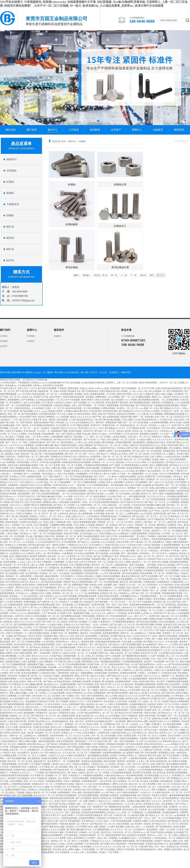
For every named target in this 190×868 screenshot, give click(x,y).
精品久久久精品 (99, 434)
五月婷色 (153, 425)
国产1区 (67, 585)
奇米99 (109, 482)
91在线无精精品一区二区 (149, 798)
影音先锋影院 (91, 479)
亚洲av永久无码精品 (167, 565)
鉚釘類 (10, 249)
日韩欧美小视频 (140, 821)
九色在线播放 (16, 781)
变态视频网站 (78, 573)
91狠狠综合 (173, 553)
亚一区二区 (108, 713)
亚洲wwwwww (130, 559)
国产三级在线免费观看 (177, 687)
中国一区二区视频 (122, 499)
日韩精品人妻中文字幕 (127, 448)
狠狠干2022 (157, 397)
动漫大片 (111, 613)
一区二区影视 (99, 405)
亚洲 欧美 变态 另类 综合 (175, 625)
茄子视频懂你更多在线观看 (135, 656)
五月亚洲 (4, 767)
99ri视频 (75, 602)
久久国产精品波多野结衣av (82, 420)
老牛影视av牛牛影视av (171, 551)
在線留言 (158, 130)
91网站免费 (38, 576)
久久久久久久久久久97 (163, 440)
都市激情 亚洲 (177, 767)
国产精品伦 (85, 630)
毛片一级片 (5, 516)
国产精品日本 (17, 502)
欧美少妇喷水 (20, 681)
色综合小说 (27, 397)
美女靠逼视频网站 (123, 451)
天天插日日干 (167, 411)
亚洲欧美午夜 (42, 832)
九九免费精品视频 (116, 699)
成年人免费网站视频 (159, 465)
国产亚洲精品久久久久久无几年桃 (134, 411)
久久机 (34, 508)
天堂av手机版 (92, 747)
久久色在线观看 (143, 747)
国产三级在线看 (73, 812)
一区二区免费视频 (96, 511)
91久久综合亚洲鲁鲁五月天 (82, 422)
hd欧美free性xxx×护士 (62, 764)
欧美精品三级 (106, 593)
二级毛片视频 (12, 533)
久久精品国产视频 (8, 570)
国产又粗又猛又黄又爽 (26, 391)
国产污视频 (115, 465)
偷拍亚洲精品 (67, 442)
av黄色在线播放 (119, 437)
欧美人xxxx (164, 644)
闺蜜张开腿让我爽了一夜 (132, 417)
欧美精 (148, 824)
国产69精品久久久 (53, 753)
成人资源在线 (32, 448)
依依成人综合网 (124, 431)
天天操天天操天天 (8, 388)
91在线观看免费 (66, 394)
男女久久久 (35, 582)
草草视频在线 (76, 570)
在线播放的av (14, 485)
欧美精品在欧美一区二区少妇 (134, 425)
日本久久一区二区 (48, 516)
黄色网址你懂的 (13, 662)
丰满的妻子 (34, 579)
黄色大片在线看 (169, 738)
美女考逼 (57, 849)
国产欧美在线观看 (57, 627)
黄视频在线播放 (125, 778)
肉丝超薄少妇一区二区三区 (30, 528)
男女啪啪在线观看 (135, 775)
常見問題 (31, 336)
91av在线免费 (133, 539)
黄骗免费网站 (87, 673)
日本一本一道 (165, 835)
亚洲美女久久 (58, 519)
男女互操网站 (176, 448)
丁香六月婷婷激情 (138, 519)
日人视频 (93, 622)
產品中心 (53, 130)
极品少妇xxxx (136, 693)
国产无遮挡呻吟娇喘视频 (25, 451)
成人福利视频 (62, 767)
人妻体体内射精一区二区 (61, 736)
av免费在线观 (132, 514)
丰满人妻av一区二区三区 (139, 437)
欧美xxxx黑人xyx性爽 (99, 388)
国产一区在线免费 (65, 605)
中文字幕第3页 (63, 425)
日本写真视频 (35, 434)
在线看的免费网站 (68, 684)
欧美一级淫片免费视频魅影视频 (82, 522)
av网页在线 (172, 522)
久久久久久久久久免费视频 (21, 445)
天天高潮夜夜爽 (69, 542)
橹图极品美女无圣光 (156, 442)
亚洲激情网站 (46, 770)
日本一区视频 (81, 590)
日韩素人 (142, 673)
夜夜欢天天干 (128, 650)
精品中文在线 (33, 707)
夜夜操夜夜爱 (46, 849)
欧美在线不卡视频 (78, 807)
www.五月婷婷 (25, 394)
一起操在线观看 (138, 807)
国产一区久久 (12, 442)
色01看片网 (100, 420)
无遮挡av (132, 770)
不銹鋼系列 (13, 204)
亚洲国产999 (63, 570)
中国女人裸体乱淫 (131, 445)
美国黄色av (9, 622)
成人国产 (161, 681)
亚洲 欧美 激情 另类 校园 (150, 755)
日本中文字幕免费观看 (42, 405)
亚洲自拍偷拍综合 (9, 741)
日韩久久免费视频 (8, 696)
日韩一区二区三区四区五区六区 (175, 417)
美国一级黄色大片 (67, 679)
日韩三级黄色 (157, 457)
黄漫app (123, 690)
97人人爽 (141, 414)
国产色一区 (36, 676)
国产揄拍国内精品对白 (56, 747)
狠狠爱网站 (80, 468)
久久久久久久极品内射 (123, 684)
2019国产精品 (183, 738)
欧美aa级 (87, 434)
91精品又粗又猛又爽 (17, 721)
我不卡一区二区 (49, 514)
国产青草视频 (85, 405)
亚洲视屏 (97, 681)
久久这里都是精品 (156, 462)
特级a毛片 (75, 673)
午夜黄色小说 (97, 764)
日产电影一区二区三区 (11, 397)
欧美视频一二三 (81, 437)
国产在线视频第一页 (131, 388)
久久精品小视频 (144, 440)
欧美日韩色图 (99, 605)
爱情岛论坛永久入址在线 (27, 588)
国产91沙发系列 (7, 499)
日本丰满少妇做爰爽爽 (50, 462)
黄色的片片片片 (118, 539)
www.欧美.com (102, 716)
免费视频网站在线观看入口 (176, 414)
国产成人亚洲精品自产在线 (137, 457)
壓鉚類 (10, 193)
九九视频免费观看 (153, 812)
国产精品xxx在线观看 (132, 531)
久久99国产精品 (174, 602)
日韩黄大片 (65, 602)
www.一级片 (133, 616)
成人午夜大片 (83, 824)
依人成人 (100, 704)
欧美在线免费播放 (112, 576)
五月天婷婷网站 (59, 491)
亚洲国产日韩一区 (56, 511)
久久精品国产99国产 (15, 659)
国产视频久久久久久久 (59, 607)
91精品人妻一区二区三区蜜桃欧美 (103, 491)
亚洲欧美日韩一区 (111, 425)
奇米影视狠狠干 (48, 570)
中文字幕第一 (115, 852)
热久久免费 (101, 707)
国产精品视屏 (136, 582)
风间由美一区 (10, 565)
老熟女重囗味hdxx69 (176, 442)
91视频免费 (60, 522)
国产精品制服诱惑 (30, 414)
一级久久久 (75, 642)
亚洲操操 (113, 838)
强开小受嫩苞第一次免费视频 (51, 562)
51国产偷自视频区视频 (131, 644)
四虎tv (120, 736)
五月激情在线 (131, 818)
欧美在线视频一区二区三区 (45, 394)
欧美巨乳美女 (62, 459)
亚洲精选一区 (182, 394)
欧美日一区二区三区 (55, 408)
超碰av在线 (45, 491)
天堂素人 (168, 750)
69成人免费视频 (85, 445)
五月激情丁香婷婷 (141, 590)
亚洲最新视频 (96, 778)
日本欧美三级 (120, 815)
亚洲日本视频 (75, 431)
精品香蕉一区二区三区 (172, 792)
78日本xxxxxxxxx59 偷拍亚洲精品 (25, 613)
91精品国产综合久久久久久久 (64, 428)
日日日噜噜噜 (132, 790)
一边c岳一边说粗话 (41, 428)
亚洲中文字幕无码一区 (16, 730)
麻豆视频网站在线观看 (149, 400)
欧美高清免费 (35, 639)
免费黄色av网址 (50, 502)
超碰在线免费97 (52, 576)
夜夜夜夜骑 (121, 844)
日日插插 (76, 659)
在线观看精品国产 (127, 536)
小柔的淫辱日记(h (108, 448)
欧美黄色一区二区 (50, 647)
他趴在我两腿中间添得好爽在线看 (40, 605)
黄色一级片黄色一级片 (24, 619)
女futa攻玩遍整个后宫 (60, 479)
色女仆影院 (179, 420)
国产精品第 (52, 744)
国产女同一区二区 (73, 454)
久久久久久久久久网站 (136, 462)
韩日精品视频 (117, 485)
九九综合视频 (172, 642)
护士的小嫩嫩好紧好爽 (33, 684)
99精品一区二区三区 (152, 701)
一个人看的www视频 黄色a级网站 (121, 477)
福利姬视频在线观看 (29, 465)
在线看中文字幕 (41, 397)
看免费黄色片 (82, 528)
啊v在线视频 (108, 442)
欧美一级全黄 (28, 733)
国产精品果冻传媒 (37, 545)
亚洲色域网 (29, 590)
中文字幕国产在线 (84, 827)
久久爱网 (43, 607)
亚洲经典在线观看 (177, 528)
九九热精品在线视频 (45, 400)
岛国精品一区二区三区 (20, 716)
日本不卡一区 (162, 556)
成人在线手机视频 (168, 568)
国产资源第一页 (72, 539)
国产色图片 (161, 630)
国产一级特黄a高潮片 (56, 545)
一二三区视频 (38, 773)
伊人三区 (170, 656)
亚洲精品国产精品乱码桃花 (50, 531)
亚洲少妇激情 (95, 442)
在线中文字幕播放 (14, 431)
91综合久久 (146, 792)
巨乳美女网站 (164, 787)
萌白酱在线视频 (114, 420)
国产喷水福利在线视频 (80, 559)
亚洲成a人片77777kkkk (72, 733)
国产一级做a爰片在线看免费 (66, 599)
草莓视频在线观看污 (19, 747)
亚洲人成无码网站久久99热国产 (164, 488)
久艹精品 (101, 440)
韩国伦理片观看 (124, 394)
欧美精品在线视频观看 (177, 773)
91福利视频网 (57, 437)
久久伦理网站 (114, 397)
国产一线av (114, 741)
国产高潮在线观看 (145, 841)
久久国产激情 (24, 696)
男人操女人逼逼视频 (150, 781)
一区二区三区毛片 (159, 553)
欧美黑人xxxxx (119, 551)
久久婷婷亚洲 (98, 403)
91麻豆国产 (143, 707)
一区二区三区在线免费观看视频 (78, 477)
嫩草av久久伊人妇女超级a (114, 619)
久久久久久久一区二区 (44, 795)
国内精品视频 (88, 642)
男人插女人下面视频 (15, 437)
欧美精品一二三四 (9, 420)
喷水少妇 (80, 636)
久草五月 (35, 462)
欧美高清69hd (62, 642)
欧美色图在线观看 (48, 414)
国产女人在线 (40, 511)
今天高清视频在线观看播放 (42, 425)
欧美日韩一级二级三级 (31, 454)
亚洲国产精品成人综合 (121, 636)
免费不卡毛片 (160, 778)
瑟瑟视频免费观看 (111, 633)
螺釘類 (10, 227)
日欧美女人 (32, 471)
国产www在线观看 (32, 474)
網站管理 (126, 372)
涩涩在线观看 (137, 710)
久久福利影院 (38, 408)
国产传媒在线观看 (49, 824)
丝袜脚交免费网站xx (9, 417)
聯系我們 (179, 130)
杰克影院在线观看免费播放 (50, 508)
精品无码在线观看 (74, 408)
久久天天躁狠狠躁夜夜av (98, 485)
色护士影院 (133, 667)
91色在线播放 (86, 847)
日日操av (147, 531)
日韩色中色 (88, 431)
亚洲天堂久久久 (7, 514)
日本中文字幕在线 (88, 562)
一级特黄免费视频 (86, 707)
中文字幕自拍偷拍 (101, 810)
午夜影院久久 (75, 775)
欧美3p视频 (60, 827)
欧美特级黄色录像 (170, 548)
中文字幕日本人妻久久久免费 (103, 474)
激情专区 (100, 422)
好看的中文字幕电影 (126, 849)
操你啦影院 (183, 605)
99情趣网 (108, 585)
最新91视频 (185, 662)
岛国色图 (121, 727)
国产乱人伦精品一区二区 (155, 727)
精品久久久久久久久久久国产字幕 (86, 417)
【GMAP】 (103, 372)
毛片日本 (166, 428)
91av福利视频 (10, 579)
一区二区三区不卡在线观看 (68, 400)
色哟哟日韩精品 (109, 408)
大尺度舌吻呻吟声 (94, 701)
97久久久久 (145, 790)
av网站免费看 (26, 576)
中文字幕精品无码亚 (136, 428)
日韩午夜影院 (26, 422)
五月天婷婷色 (7, 590)
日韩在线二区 (62, 422)
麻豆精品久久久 (51, 684)
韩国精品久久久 (46, 801)
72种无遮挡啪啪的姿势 (28, 519)
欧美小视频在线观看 (19, 556)
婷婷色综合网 (77, 479)
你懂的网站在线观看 (77, 491)
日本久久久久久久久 (87, 647)
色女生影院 (109, 701)
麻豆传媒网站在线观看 (177, 764)
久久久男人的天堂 (144, 627)
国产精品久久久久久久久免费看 (52, 838)
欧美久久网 (53, 821)
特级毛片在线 (10, 753)
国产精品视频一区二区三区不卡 (15, 607)
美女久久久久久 (119, 667)
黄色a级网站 (152, 829)
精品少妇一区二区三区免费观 (138, 459)
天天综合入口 (80, 499)
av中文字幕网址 (115, 434)
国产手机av (33, 718)
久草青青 (143, 810)
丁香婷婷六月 (181, 471)
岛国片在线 (13, 465)
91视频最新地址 (121, 565)
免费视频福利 (100, 693)
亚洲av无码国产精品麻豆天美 (67, 391)
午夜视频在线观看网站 (110, 662)
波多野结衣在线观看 (160, 767)
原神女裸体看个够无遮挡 (117, 403)
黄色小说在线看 (103, 400)
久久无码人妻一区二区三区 (75, 753)
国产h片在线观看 (86, 684)
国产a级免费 (57, 690)
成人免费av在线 (106, 508)
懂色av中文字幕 (35, 681)
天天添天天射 (116, 747)
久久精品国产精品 (22, 559)
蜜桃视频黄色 (89, 699)
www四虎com (92, 508)
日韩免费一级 (93, 770)
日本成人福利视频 (152, 545)
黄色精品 (180, 676)
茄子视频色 (162, 716)
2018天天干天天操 (72, 650)
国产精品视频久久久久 (30, 411)
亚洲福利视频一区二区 (74, 656)
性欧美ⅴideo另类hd (64, 403)
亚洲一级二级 (14, 414)
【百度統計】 (114, 372)
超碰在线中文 (40, 761)
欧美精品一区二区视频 (90, 588)
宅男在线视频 (89, 616)
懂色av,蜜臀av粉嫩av (28, 741)
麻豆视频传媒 (34, 758)
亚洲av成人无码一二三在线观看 (140, 827)
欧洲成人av (11, 545)
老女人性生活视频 (32, 403)
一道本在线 (80, 485)
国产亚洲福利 (54, 553)
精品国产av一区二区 (161, 531)
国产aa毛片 (99, 477)
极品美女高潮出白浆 (131, 576)
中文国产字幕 (48, 610)
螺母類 (10, 238)
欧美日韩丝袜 (29, 585)
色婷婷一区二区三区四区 (168, 704)
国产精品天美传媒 (95, 494)
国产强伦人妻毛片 (133, 687)
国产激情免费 (102, 602)
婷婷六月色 (166, 647)
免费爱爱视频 (113, 405)
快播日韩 (156, 403)
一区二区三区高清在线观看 (73, 494)
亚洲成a (7, 502)
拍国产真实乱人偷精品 (76, 511)
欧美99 (141, 477)
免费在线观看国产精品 (44, 422)
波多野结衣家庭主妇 (65, 670)
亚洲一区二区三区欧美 (140, 454)
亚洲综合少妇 (173, 847)
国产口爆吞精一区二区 (141, 542)
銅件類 (10, 260)
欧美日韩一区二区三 (115, 514)
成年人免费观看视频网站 (43, 670)
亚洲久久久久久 (139, 548)
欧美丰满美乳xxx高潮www (141, 613)
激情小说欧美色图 (172, 639)
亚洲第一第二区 (108, 727)
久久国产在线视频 (69, 596)
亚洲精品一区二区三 (49, 573)
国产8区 (117, 670)
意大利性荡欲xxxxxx (89, 533)
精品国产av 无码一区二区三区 (23, 531)
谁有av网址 (45, 457)
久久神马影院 (48, 642)
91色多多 (134, 724)
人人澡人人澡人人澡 (138, 391)
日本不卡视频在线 (156, 519)
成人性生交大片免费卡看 (30, 420)
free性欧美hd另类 (47, 673)
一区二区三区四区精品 (169, 516)
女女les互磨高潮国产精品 (74, 704)
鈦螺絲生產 (120, 184)
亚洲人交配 (49, 522)
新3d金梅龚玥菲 (150, 644)
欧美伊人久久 (18, 701)
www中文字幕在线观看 (110, 573)
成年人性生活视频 (66, 474)
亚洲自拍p (173, 590)
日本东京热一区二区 (41, 696)
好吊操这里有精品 (83, 414)
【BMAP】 (94, 372)
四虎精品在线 (155, 533)
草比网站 (108, 670)
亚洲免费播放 (85, 744)
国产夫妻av (73, 773)
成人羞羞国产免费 (131, 753)
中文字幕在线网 (103, 599)
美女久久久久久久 (40, 656)
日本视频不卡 (154, 673)
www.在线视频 (63, 417)
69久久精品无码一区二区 (110, 479)
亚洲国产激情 (173, 573)
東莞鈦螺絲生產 (120, 267)
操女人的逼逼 (32, 659)
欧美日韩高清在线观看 (74, 397)
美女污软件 (123, 605)
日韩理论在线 (80, 790)
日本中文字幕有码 (103, 718)
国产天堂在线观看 (149, 753)
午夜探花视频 (173, 810)
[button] (92, 121)
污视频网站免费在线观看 (61, 525)
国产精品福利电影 (62, 730)
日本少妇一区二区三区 (20, 428)
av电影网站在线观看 (138, 758)
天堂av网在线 (30, 431)
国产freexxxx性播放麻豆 (100, 551)
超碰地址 (34, 516)
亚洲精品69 (157, 437)
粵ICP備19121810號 (63, 372)
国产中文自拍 (90, 440)
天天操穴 (93, 590)
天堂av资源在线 (109, 505)
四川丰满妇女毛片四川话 (132, 502)
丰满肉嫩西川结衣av (130, 596)
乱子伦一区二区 (85, 496)
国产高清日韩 (168, 693)
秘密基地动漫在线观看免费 (13, 471)
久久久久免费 (12, 727)
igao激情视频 (180, 815)
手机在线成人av (49, 474)
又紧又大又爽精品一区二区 (28, 514)
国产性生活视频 (87, 599)
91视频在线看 (177, 582)
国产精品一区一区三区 (105, 431)
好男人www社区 (67, 636)
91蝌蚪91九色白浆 (119, 568)
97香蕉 (148, 639)
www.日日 (84, 730)
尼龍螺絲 (11, 171)
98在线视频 (115, 553)
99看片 (71, 468)
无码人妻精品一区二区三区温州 (121, 440)
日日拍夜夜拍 (23, 778)
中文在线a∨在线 (135, 545)
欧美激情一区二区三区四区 (75, 710)
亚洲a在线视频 (93, 468)
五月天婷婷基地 (13, 599)
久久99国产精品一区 (117, 496)
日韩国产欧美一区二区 (28, 457)
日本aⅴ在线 (49, 459)
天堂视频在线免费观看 (44, 852)
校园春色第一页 (45, 391)
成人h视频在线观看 (66, 716)
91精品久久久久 (78, 516)
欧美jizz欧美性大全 (85, 716)
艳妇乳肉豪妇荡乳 (47, 741)
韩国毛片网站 (50, 488)
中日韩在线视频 (164, 477)
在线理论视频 (23, 462)
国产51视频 (158, 494)
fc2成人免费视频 (8, 462)
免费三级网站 (90, 801)
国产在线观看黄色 (175, 391)
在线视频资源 (67, 676)
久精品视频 (64, 502)
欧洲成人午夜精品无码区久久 (124, 755)
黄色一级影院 (120, 585)
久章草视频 (99, 514)
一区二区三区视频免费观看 (84, 482)
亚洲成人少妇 (119, 659)
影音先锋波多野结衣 (84, 718)
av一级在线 (162, 588)
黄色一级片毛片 (77, 721)
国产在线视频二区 (82, 403)
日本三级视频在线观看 (20, 468)
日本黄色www (166, 431)
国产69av (62, 588)
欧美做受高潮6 (7, 508)
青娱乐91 (80, 784)
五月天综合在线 (131, 434)
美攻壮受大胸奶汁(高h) (50, 448)
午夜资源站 (22, 545)
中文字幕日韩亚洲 (24, 511)
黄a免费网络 (66, 568)
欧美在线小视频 (93, 531)
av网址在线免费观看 (10, 568)
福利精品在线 (26, 727)
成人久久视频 (160, 627)
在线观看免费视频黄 (50, 494)
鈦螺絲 (10, 182)
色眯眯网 (22, 744)
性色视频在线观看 (68, 647)
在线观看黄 (96, 457)
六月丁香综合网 (49, 613)
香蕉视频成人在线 (90, 662)
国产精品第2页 (183, 451)
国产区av (113, 750)
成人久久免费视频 (154, 414)
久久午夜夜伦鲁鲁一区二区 (88, 505)
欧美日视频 (105, 391)
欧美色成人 (82, 610)
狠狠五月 (69, 437)
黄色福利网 (116, 810)
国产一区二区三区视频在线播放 (136, 397)
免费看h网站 (101, 397)
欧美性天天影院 (176, 536)
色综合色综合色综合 (23, 644)
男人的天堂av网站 (44, 539)
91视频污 (171, 454)
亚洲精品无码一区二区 (42, 784)
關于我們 (32, 130)
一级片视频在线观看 (137, 496)
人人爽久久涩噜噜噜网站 (117, 704)
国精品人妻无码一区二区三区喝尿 (56, 579)
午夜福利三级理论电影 (68, 388)
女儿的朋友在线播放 (161, 696)
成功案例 (95, 130)
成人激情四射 (32, 573)
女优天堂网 (23, 764)
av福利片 (138, 491)
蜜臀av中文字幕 (82, 676)
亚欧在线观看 (154, 548)
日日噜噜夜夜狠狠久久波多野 (135, 465)
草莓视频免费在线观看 (173, 593)
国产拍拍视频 (102, 553)
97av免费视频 (173, 502)
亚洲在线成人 (81, 741)
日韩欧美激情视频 (139, 533)
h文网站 (102, 482)
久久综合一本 (44, 431)
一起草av (25, 630)
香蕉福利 (96, 539)
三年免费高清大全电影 (74, 508)
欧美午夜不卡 (178, 425)
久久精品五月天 (151, 431)
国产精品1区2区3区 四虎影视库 (68, 440)
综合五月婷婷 (174, 736)
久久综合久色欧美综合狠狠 (115, 787)
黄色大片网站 (43, 437)
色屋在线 (152, 704)
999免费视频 (67, 553)
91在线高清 (63, 488)
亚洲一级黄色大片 (120, 519)
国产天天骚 (15, 673)
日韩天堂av (11, 457)
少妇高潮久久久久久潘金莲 (103, 542)
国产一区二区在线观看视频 (18, 405)
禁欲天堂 (124, 582)
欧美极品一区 (41, 704)
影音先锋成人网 (47, 790)
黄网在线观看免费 (110, 738)
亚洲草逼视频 (10, 562)
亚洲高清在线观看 (8, 494)
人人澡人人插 (22, 499)
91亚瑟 (24, 639)
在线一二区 (82, 804)
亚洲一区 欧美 (177, 829)
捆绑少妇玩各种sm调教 (138, 619)
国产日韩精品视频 (76, 747)
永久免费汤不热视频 (178, 761)
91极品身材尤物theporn (121, 733)
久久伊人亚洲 (24, 656)
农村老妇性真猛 (110, 411)
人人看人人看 (143, 761)
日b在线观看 (96, 633)
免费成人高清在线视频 (65, 610)
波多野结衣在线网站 (126, 414)
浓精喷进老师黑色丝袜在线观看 (77, 462)
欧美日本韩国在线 (75, 693)
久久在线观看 (137, 676)
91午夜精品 (22, 579)
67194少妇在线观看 (56, 693)
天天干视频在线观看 (80, 425)
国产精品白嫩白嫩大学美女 (50, 496)
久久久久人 (20, 459)
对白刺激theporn (100, 627)
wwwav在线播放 (172, 744)
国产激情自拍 (88, 821)
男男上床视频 (110, 778)
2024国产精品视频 (116, 827)
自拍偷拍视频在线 (138, 704)
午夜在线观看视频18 (116, 790)
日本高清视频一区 (91, 849)
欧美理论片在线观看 (142, 773)
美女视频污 (141, 471)
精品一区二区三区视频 (100, 437)
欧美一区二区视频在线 (49, 568)
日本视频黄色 (119, 798)
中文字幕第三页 (158, 454)
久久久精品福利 (117, 462)
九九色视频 (164, 653)
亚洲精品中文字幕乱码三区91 (64, 457)
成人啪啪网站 (36, 499)
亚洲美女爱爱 (130, 736)
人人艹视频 (145, 724)
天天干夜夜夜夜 (41, 525)
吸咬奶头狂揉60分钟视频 (150, 607)
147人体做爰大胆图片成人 (98, 653)
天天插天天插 (166, 420)
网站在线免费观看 (112, 650)
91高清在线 (63, 514)
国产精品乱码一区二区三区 (162, 707)
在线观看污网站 (99, 559)
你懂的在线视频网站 (129, 738)
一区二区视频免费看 (170, 400)
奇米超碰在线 (166, 781)
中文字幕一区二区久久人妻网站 (152, 736)
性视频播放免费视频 (174, 494)
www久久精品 (128, 471)
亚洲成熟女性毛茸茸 (68, 744)
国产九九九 (73, 588)
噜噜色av (55, 841)
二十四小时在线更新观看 (51, 707)
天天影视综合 (139, 829)
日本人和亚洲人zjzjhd (49, 596)
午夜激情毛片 (18, 539)
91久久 (136, 394)
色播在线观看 (161, 528)
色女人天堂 (11, 528)
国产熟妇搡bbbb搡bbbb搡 (154, 505)
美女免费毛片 (16, 403)
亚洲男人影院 (119, 801)
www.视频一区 (146, 408)
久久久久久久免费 (82, 758)
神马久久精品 (176, 422)
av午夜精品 (122, 613)
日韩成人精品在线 (85, 576)
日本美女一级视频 (62, 471)
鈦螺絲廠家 (72, 224)
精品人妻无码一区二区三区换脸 (58, 499)
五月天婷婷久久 (27, 482)
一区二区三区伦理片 (125, 522)
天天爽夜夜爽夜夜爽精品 (124, 622)
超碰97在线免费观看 (158, 758)
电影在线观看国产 (131, 792)
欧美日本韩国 (123, 542)
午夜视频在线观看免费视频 (166, 405)
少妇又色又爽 (106, 781)
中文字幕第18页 (47, 767)
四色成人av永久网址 (41, 468)
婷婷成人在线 (76, 488)
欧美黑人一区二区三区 (128, 408)
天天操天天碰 (72, 562)
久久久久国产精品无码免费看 (43, 388)
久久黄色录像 (134, 690)
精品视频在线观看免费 (32, 599)
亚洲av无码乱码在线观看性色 (169, 388)
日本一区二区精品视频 (74, 531)
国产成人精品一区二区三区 (145, 516)
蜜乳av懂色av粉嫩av (165, 394)
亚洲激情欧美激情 (109, 516)
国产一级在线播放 (130, 553)
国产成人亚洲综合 (144, 670)
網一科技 (85, 372)
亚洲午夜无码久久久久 (64, 485)
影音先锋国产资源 (28, 417)
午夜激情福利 (147, 528)
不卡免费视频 (7, 459)
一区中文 (47, 599)
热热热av (117, 471)
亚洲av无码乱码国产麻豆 (173, 445)
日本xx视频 (128, 420)
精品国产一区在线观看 (154, 662)
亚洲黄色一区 (176, 807)
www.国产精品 (108, 792)
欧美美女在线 (129, 627)
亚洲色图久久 (178, 775)
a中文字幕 (111, 394)
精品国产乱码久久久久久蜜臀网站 (36, 485)
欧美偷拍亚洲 (183, 491)
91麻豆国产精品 (146, 847)
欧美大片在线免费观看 (22, 710)
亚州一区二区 (122, 724)
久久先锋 (101, 607)
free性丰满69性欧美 (158, 821)
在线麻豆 (44, 807)
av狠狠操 (34, 593)
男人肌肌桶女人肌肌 (10, 454)
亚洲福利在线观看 (128, 673)
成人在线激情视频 (111, 417)
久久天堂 (30, 539)
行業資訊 (31, 341)
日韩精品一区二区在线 (22, 525)
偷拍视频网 (29, 713)
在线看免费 (45, 519)
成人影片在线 (55, 710)
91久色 (175, 650)
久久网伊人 (145, 539)
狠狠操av (167, 437)
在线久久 (84, 388)
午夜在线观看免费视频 (53, 454)
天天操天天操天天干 (27, 496)
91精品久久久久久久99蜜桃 (61, 755)
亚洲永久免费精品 (81, 764)
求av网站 (159, 667)
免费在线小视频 (59, 468)
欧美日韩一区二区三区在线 (80, 556)
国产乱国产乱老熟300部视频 (53, 687)
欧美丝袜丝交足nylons (150, 445)
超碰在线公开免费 (160, 718)
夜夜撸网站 (74, 633)
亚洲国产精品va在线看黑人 (169, 684)
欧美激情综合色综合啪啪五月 (84, 451)
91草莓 (124, 679)
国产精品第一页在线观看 (53, 847)
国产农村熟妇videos (96, 790)
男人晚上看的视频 (20, 516)
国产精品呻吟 (158, 485)
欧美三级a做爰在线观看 (89, 536)
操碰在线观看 (12, 522)
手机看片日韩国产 (160, 795)
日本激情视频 (173, 499)
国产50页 (36, 494)
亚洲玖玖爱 (58, 539)
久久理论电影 (75, 459)
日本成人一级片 (124, 764)
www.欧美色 (110, 764)
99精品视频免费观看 (128, 750)
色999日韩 (53, 451)
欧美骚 (156, 459)
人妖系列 (165, 511)
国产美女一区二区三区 (141, 718)
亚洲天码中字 (160, 613)
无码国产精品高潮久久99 (31, 522)
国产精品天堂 (66, 758)
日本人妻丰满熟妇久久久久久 (167, 408)
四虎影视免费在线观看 (179, 588)
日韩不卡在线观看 (14, 633)
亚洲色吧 (185, 468)
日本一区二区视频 (106, 562)
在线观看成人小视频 (162, 542)
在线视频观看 (42, 479)
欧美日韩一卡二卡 (18, 750)
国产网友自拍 (20, 636)
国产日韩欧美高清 (90, 391)
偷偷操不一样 (102, 525)
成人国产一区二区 (171, 468)
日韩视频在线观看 (148, 596)
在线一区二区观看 (38, 693)
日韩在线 (44, 659)
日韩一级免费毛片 (95, 807)
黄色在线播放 (15, 585)
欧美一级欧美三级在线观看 (55, 420)
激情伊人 (4, 773)
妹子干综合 (155, 511)
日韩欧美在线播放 (62, 405)
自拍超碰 (90, 397)
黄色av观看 (72, 738)
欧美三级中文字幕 (109, 536)
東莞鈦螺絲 (72, 267)
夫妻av (75, 405)
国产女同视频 (72, 847)
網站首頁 (11, 130)
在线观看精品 (163, 582)
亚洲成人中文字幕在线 (11, 684)
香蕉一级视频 (164, 849)
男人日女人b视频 (65, 414)
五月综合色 (64, 451)
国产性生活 (175, 556)
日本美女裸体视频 (80, 778)
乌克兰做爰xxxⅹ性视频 (130, 494)
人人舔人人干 (164, 425)
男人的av (172, 613)
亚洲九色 (20, 616)
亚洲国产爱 (150, 477)
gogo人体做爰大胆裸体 (52, 411)
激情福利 (122, 761)
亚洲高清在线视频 (121, 718)
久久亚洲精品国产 (83, 605)
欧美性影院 (177, 849)
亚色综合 (130, 482)
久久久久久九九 (98, 613)
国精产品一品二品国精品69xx (134, 633)
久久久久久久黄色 (82, 736)
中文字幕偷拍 (99, 744)
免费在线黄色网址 (30, 650)
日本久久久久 (16, 505)
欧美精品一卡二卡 (101, 462)
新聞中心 (137, 130)
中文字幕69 (94, 528)
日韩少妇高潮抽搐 (167, 622)
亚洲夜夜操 (106, 468)
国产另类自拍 (109, 414)
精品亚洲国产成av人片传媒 (28, 610)
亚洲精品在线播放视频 (92, 761)
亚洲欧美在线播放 (176, 699)
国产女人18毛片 (126, 525)
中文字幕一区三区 (153, 468)
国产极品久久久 (115, 559)
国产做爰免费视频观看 (14, 704)
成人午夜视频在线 (44, 440)
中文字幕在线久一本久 (77, 787)
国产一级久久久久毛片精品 (162, 482)
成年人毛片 (23, 388)
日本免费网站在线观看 (123, 610)
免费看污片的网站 (167, 491)
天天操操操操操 (47, 738)
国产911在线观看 (31, 548)
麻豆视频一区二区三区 (137, 551)
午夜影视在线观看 (67, 824)
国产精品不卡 (103, 454)
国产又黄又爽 (73, 630)
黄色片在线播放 (137, 565)
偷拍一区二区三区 (12, 542)
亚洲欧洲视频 (30, 602)
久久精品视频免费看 (138, 679)
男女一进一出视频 (159, 590)
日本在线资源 (96, 411)
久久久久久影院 (22, 508)
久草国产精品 (56, 656)
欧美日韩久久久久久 (88, 428)
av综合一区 (86, 502)
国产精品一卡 (95, 787)
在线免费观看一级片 (51, 434)
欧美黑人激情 (171, 667)
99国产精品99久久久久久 (118, 676)
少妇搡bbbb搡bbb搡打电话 (76, 411)
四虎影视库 (115, 388)
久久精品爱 (65, 573)
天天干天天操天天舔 (98, 741)
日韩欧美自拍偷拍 (69, 445)
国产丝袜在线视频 (131, 573)
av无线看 (133, 400)
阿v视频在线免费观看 (83, 568)
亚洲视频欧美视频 (128, 795)
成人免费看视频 (86, 514)
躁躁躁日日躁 (183, 838)
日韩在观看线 (68, 528)
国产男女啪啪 (119, 468)
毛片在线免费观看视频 (55, 630)
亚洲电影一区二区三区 (138, 488)
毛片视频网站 (142, 482)
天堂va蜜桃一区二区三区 (57, 559)
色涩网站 (79, 394)
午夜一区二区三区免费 (50, 465)
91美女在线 (54, 590)
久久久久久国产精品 (81, 625)
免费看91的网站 (106, 451)
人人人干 (36, 570)
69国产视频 (48, 827)
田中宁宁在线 (6, 619)
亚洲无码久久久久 (128, 556)
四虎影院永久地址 (67, 713)
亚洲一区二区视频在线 (105, 724)
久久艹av (144, 616)
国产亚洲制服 (28, 400)
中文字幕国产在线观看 (40, 764)
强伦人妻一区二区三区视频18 (155, 690)
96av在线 (105, 539)
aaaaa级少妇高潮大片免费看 (176, 457)
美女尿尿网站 (92, 636)
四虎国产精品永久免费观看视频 (38, 505)
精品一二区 (31, 437)
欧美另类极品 (160, 599)
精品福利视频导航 (135, 468)
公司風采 (74, 130)
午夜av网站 (77, 792)
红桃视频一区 (52, 775)
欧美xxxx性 (41, 553)
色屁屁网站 (119, 482)
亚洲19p (19, 590)
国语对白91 (84, 457)
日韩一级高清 (22, 425)
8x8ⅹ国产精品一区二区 (46, 482)
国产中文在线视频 (150, 576)
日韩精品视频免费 (123, 442)
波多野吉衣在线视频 (95, 721)
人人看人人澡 (81, 442)
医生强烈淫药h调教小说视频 (128, 508)
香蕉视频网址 (14, 400)
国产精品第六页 (150, 491)
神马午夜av (154, 733)
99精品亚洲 (182, 753)
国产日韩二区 (53, 442)
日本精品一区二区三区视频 (118, 511)
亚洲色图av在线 (152, 417)
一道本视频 (17, 474)
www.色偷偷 (183, 568)
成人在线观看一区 (157, 391)
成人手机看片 (12, 724)
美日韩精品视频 (127, 405)
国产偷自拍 (114, 644)
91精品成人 (5, 474)
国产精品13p (84, 542)
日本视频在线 (168, 403)
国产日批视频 (62, 701)
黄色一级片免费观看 (172, 607)
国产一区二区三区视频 (176, 485)
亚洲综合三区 (103, 616)
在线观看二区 (135, 701)
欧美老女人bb (78, 471)
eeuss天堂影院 (146, 514)
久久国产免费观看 (14, 602)
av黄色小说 (159, 670)
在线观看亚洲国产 (174, 670)
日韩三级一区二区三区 (112, 457)
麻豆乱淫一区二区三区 (102, 565)
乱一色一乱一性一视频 (109, 679)
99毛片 (59, 644)
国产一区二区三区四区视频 (136, 422)
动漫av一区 (165, 829)
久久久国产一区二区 (169, 434)
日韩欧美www (129, 670)
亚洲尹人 (139, 522)
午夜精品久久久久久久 (78, 545)
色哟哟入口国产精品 (59, 619)
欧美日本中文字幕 (70, 448)
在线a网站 (42, 451)
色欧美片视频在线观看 (139, 647)
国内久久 (142, 559)
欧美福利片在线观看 (137, 835)
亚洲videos (152, 835)
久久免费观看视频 (14, 548)
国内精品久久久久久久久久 (22, 479)
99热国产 (185, 704)
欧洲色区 (114, 525)
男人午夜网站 (179, 647)
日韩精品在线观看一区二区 (92, 835)
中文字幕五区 (48, 403)
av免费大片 (102, 459)
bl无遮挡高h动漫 (147, 448)
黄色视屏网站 (139, 442)
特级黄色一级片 (175, 525)
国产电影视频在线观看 (140, 403)
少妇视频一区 (24, 570)
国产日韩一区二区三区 (178, 514)
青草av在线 (97, 414)
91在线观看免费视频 (159, 422)
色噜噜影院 (43, 736)
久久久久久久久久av (157, 496)
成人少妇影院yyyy (122, 593)
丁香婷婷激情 (63, 673)
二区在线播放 (148, 508)
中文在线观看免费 (118, 616)
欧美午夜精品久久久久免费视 (25, 491)
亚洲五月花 (131, 798)
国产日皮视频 (136, 570)
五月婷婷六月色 (65, 613)
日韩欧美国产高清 (8, 667)
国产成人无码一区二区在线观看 (147, 451)
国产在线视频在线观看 (24, 625)
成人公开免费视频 (60, 548)
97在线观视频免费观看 (102, 630)
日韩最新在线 (169, 451)
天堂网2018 (15, 477)
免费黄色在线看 (175, 599)
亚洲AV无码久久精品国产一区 (68, 801)
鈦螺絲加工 (120, 226)
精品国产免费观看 (46, 417)
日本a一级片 (156, 659)
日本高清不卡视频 (51, 676)
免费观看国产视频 (114, 422)
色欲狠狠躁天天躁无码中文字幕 (40, 701)
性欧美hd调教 (155, 633)
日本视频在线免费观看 (154, 570)
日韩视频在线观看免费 (178, 496)
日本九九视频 (45, 593)
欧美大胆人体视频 (119, 391)
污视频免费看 (138, 474)
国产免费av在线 (108, 844)
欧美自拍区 (33, 596)
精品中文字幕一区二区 (74, 653)
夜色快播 (52, 667)
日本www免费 (63, 516)
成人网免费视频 (92, 593)
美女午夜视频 (26, 690)
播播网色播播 (162, 448)
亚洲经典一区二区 (106, 522)
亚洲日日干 (96, 425)
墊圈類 (10, 215)
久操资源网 (162, 536)
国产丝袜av (41, 625)
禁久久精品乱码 (87, 602)
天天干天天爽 (148, 388)
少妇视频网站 (82, 474)
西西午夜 (161, 764)
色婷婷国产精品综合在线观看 (29, 488)
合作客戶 (116, 130)
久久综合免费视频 (92, 408)
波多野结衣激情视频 (121, 548)
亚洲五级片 (38, 724)
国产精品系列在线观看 (52, 582)
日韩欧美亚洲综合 (22, 408)
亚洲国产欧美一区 (59, 633)
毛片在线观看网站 (178, 459)
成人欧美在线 (89, 459)
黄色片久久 (146, 494)
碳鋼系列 (11, 159)
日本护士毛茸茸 (35, 636)
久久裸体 (136, 499)
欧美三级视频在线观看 (95, 394)
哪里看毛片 (162, 525)
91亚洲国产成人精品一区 (76, 551)
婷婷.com (164, 459)
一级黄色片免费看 (51, 639)
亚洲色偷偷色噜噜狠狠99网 (164, 539)
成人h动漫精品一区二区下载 (161, 471)
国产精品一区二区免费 (64, 505)
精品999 (73, 514)
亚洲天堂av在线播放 (78, 622)
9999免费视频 (105, 548)
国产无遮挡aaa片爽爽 (72, 434)
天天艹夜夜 (48, 477)
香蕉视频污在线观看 (149, 434)
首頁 (63, 141)
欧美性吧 (155, 647)
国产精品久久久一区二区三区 (108, 445)
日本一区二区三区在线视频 (104, 736)
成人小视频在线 (147, 394)
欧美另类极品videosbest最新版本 (114, 533)
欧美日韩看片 (56, 397)
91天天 (130, 491)
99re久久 (113, 590)
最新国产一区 (168, 676)
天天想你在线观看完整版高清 (106, 502)
